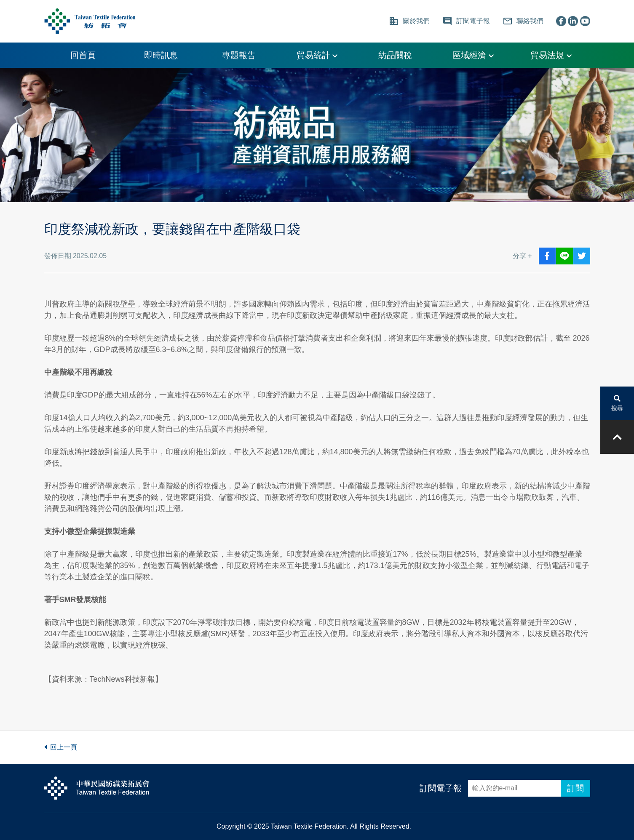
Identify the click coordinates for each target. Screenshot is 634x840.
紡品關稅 (395, 55)
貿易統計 (317, 55)
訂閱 (575, 788)
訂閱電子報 (441, 788)
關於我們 (409, 21)
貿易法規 (551, 55)
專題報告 (239, 55)
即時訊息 (161, 55)
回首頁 (83, 55)
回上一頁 (61, 747)
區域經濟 (473, 55)
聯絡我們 (523, 21)
